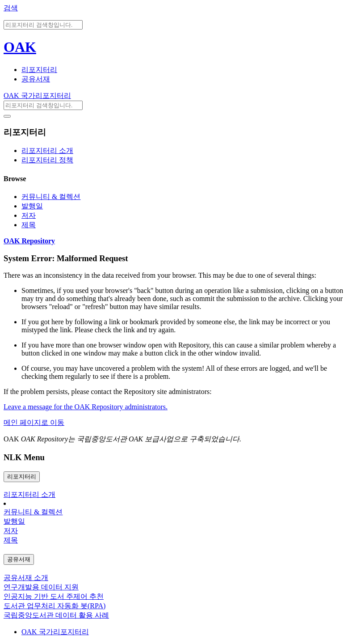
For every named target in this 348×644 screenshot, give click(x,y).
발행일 (32, 206)
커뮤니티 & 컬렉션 (51, 197)
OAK (20, 47)
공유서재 (36, 79)
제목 (29, 225)
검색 (11, 8)
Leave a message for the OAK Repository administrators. (86, 407)
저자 (29, 215)
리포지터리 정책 (47, 160)
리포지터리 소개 (47, 150)
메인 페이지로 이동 (34, 422)
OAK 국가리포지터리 (37, 95)
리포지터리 (39, 70)
